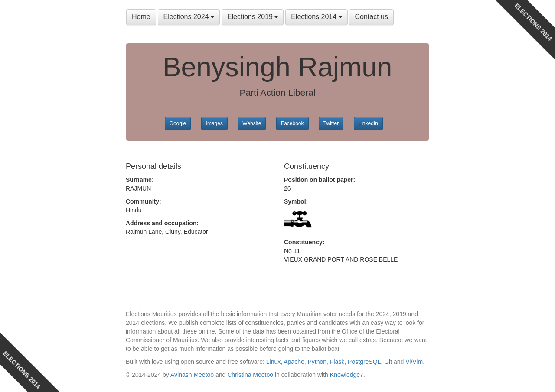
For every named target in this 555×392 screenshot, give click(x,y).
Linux (273, 362)
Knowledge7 (347, 375)
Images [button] (214, 123)
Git (388, 362)
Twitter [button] (331, 123)
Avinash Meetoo (192, 375)
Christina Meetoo (250, 375)
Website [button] (252, 123)
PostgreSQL (364, 362)
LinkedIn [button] (368, 123)
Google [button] (178, 123)
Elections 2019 (253, 17)
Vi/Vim (414, 362)
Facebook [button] (292, 123)
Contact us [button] (371, 17)
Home (141, 17)
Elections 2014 (316, 17)
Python (317, 362)
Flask (337, 362)
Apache (294, 362)
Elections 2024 (189, 17)
